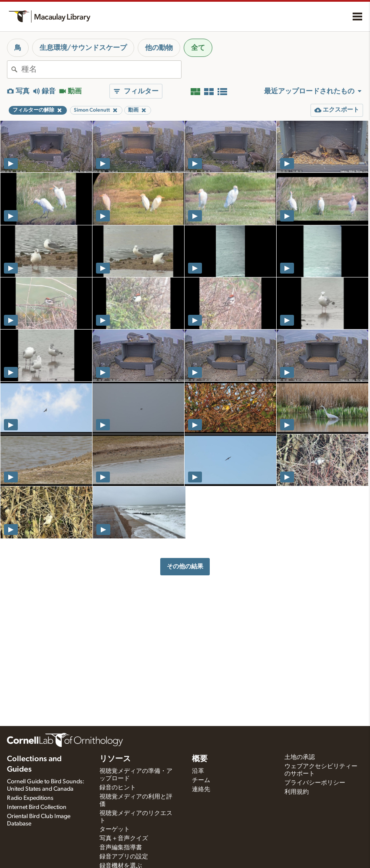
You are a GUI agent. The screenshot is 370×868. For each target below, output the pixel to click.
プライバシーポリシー (315, 783)
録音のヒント (118, 788)
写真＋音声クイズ (124, 838)
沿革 (198, 771)
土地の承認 (300, 757)
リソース (115, 759)
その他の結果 (185, 566)
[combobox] (101, 69)
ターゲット (115, 829)
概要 (200, 759)
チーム (201, 780)
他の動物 (159, 48)
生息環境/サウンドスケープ (83, 48)
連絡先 (201, 789)
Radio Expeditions (30, 798)
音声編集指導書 (121, 848)
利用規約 (297, 792)
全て (198, 48)
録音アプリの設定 (124, 857)
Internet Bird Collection (37, 807)
